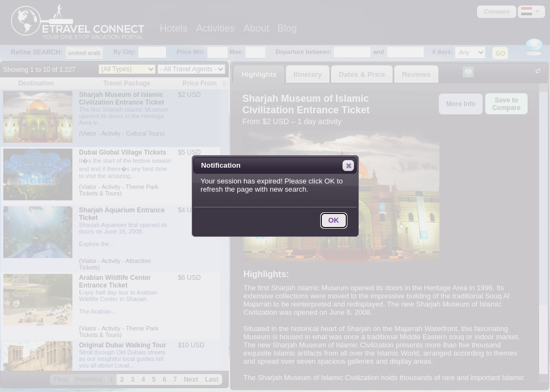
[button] (348, 166)
